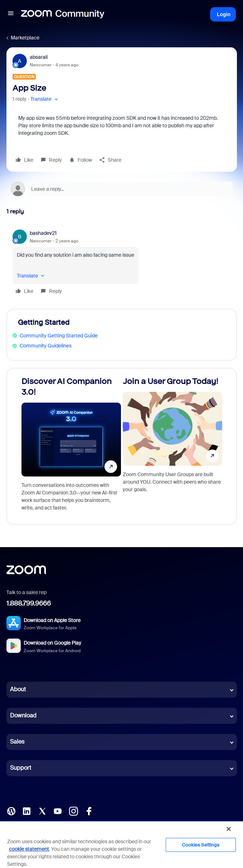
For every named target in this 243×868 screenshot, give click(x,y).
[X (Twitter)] (42, 811)
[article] (122, 263)
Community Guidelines (46, 346)
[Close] (229, 829)
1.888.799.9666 (29, 603)
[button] (11, 14)
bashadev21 (43, 233)
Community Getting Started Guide (59, 336)
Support (21, 768)
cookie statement (29, 849)
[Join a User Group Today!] (172, 446)
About (18, 689)
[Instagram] (73, 811)
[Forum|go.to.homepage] (63, 14)
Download (23, 715)
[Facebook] (89, 811)
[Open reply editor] (122, 189)
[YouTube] (58, 811)
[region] (121, 844)
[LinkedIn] (26, 811)
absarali (39, 57)
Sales (17, 742)
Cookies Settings (201, 845)
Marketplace (25, 38)
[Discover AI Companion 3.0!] (71, 446)
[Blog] (11, 811)
